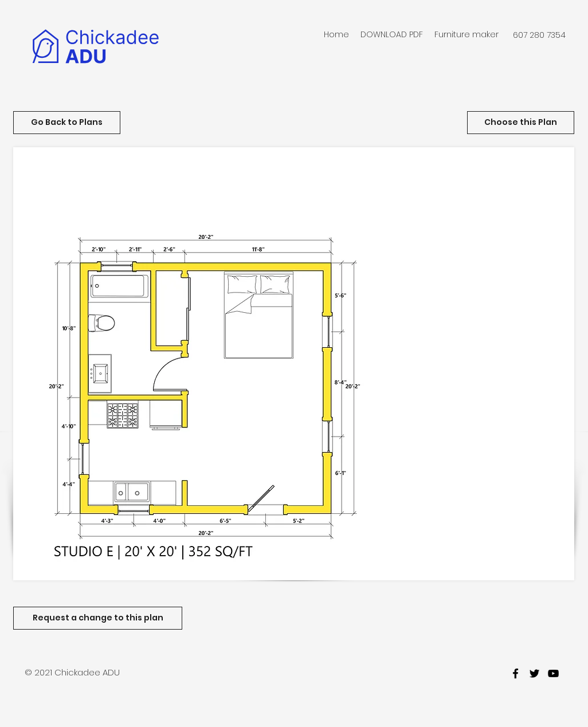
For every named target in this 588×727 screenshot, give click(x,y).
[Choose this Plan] (521, 123)
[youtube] (553, 673)
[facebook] (516, 673)
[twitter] (534, 673)
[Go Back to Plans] (67, 123)
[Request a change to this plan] (98, 618)
